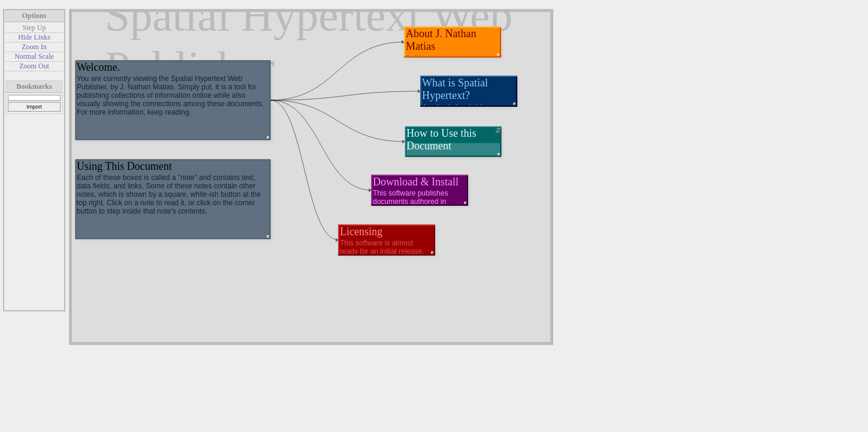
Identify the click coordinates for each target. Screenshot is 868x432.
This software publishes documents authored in (410, 197)
